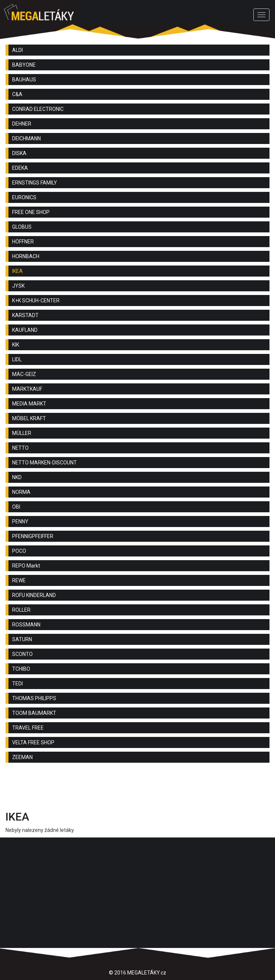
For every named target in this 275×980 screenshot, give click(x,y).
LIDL (17, 359)
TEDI (17, 684)
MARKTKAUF (27, 389)
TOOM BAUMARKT (34, 713)
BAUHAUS (24, 80)
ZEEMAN (22, 757)
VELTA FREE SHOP (33, 742)
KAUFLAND (25, 330)
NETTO (20, 448)
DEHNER (22, 124)
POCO (19, 551)
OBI (16, 507)
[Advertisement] (137, 788)
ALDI (17, 50)
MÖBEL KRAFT (29, 418)
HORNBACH (26, 256)
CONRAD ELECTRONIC (38, 109)
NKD (17, 477)
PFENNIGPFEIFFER (33, 536)
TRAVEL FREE (28, 728)
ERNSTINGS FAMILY (35, 183)
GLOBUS (22, 227)
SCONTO (22, 654)
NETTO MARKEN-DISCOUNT (44, 463)
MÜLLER (22, 433)
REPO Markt (26, 566)
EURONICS (24, 197)
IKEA (17, 271)
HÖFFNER (23, 242)
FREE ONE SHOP (31, 212)
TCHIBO (21, 669)
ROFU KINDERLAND (34, 595)
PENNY (20, 521)
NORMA (21, 492)
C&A (17, 94)
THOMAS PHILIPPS (34, 698)
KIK (16, 345)
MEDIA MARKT (29, 404)
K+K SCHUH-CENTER (36, 301)
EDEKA (20, 168)
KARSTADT (25, 315)
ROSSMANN (26, 625)
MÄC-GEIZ (24, 374)
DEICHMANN (26, 138)
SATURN (22, 639)
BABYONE (24, 65)
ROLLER (21, 610)
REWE (19, 580)
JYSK (18, 286)
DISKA (19, 153)
